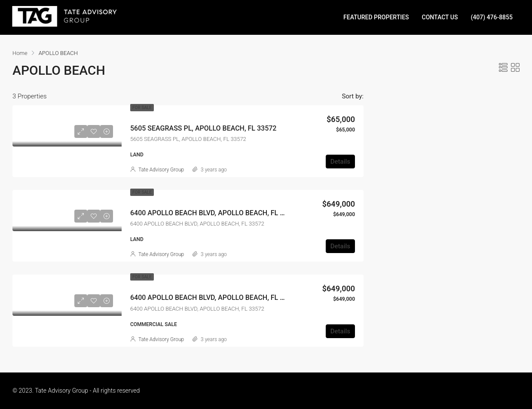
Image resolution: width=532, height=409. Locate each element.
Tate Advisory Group (161, 170)
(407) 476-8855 (492, 17)
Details (340, 162)
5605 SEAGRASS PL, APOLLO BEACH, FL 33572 (203, 128)
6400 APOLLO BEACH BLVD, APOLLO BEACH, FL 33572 (215, 213)
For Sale (142, 108)
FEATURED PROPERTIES (376, 17)
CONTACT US (440, 17)
